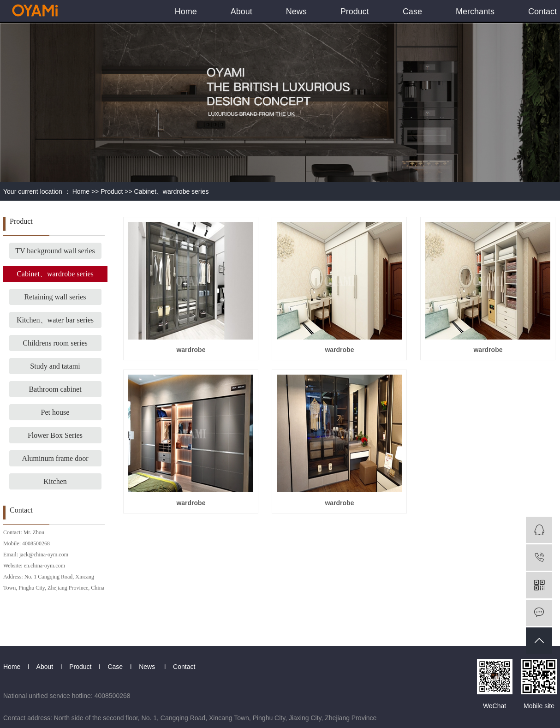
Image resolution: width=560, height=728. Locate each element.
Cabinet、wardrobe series (172, 191)
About (241, 12)
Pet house (55, 412)
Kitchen (55, 481)
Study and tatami (55, 366)
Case (412, 12)
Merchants (475, 12)
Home (186, 12)
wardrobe (191, 350)
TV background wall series (55, 251)
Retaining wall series (55, 297)
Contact (542, 12)
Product (355, 12)
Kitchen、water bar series (55, 320)
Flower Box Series (55, 435)
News (296, 12)
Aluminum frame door (55, 458)
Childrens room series (55, 343)
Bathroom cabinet (55, 389)
